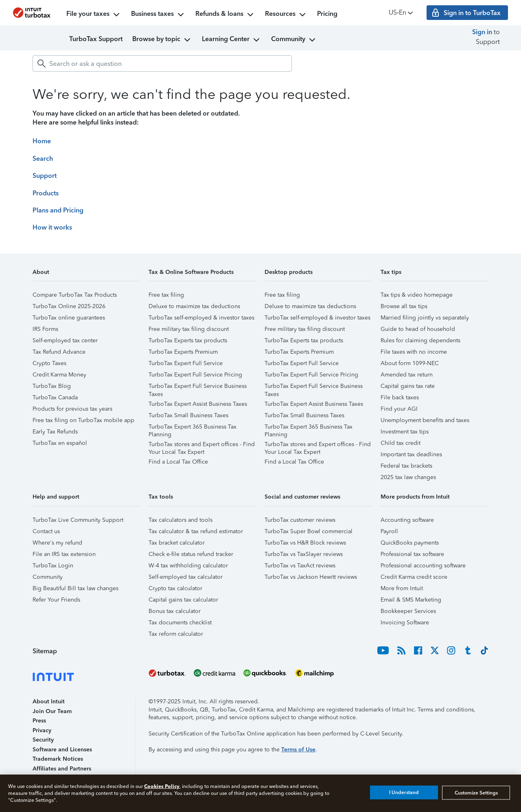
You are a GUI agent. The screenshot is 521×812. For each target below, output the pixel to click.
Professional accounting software (423, 566)
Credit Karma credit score (414, 577)
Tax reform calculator (176, 634)
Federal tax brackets (406, 466)
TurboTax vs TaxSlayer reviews (304, 554)
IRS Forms (45, 329)
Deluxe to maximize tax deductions (194, 306)
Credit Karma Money (59, 375)
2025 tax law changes (408, 477)
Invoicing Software (405, 623)
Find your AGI (399, 409)
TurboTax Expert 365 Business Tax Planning (193, 428)
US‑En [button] (402, 13)
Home (42, 141)
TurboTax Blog (52, 386)
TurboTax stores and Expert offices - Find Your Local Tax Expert (202, 445)
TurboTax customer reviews (300, 520)
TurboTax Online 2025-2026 (69, 306)
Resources (286, 15)
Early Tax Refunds (55, 432)
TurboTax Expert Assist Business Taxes (198, 404)
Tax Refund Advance (59, 352)
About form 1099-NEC (410, 363)
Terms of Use (298, 750)
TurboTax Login (53, 566)
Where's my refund (57, 543)
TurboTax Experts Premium (183, 352)
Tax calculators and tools (181, 520)
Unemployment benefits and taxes (425, 420)
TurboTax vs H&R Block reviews (305, 543)
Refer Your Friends (56, 600)
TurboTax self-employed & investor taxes (201, 318)
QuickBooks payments (410, 543)
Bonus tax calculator (175, 611)
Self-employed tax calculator (186, 577)
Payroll (389, 531)
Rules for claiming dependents (420, 340)
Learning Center (232, 40)
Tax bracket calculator (177, 543)
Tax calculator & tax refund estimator (196, 531)
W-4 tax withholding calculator (188, 566)
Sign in (482, 32)
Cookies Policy (162, 786)
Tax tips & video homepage (417, 295)
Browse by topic (162, 40)
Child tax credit (401, 443)
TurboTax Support (96, 39)
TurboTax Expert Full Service (186, 363)
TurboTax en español (60, 443)
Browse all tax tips (404, 306)
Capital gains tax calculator (183, 600)
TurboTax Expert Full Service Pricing (195, 375)
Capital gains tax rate (408, 386)
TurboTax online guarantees (69, 318)
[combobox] (162, 63)
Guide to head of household (418, 329)
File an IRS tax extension (64, 554)
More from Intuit (402, 588)
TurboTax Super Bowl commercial (309, 531)
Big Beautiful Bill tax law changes (76, 588)
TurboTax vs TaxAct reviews (300, 566)
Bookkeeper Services (408, 611)
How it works (52, 227)
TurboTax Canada (55, 397)
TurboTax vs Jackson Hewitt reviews (311, 577)
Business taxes (158, 15)
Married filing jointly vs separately (425, 318)
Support (45, 176)
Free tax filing (166, 295)
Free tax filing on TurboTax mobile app (83, 420)
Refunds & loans (225, 15)
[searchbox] (162, 63)
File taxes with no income (414, 352)
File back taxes (400, 397)
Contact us (46, 531)
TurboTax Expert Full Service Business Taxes (198, 387)
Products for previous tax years (72, 409)
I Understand (404, 792)
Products (46, 193)
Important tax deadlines (411, 454)
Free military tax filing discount (189, 329)
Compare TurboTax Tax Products (75, 295)
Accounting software (407, 520)
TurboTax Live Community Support (78, 520)
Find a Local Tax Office (178, 462)
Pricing (327, 14)
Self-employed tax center (65, 340)
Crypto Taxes (49, 363)
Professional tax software (412, 554)
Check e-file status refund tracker (191, 554)
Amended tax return (407, 375)
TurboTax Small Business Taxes (188, 415)
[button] (86, 275)
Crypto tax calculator (175, 588)
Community (294, 40)
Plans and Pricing (58, 210)
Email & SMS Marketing (411, 600)
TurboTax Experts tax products (188, 340)
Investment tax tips (405, 432)
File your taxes (94, 15)
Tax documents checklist (180, 623)
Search (43, 159)
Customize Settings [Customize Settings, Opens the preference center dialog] (476, 792)
